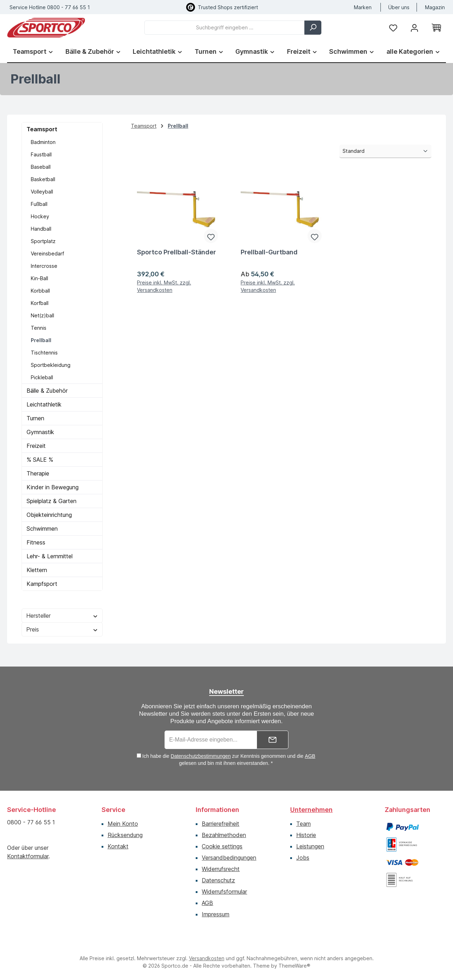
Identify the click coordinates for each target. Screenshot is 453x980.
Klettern (37, 570)
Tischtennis (44, 353)
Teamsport (42, 129)
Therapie (38, 473)
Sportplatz (43, 241)
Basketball (43, 179)
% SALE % (40, 460)
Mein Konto (123, 824)
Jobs (303, 858)
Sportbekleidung (51, 365)
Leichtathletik (44, 404)
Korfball (40, 303)
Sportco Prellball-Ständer (176, 252)
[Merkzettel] (393, 27)
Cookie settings (222, 846)
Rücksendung (125, 835)
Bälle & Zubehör (47, 391)
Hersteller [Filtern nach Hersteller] (62, 616)
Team (303, 824)
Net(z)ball (42, 315)
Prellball (41, 340)
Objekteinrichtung (49, 515)
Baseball (41, 167)
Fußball (39, 204)
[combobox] (225, 28)
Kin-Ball (39, 278)
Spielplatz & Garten (51, 501)
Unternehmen (311, 810)
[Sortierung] (385, 152)
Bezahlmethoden (224, 835)
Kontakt (118, 846)
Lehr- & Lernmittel (50, 556)
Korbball (40, 291)
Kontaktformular (28, 856)
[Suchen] (313, 28)
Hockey (40, 216)
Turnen (35, 418)
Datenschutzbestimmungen (201, 756)
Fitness (36, 542)
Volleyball (42, 192)
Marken (363, 7)
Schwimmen (42, 529)
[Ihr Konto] (414, 27)
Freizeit (36, 446)
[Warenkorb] (436, 28)
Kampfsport (42, 584)
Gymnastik (40, 432)
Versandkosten (207, 958)
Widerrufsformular (224, 892)
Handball (41, 229)
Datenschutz (218, 880)
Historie (306, 835)
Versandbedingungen (229, 858)
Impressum (216, 914)
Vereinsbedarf (47, 253)
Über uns (399, 7)
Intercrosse (44, 266)
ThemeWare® (294, 966)
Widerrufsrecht (221, 869)
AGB (310, 756)
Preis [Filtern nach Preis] (62, 629)
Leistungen (310, 846)
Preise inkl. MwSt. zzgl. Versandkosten (164, 286)
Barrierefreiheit (220, 824)
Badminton (43, 142)
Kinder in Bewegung (53, 487)
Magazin (435, 7)
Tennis (39, 328)
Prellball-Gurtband (269, 252)
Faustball (41, 154)
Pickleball (42, 377)
